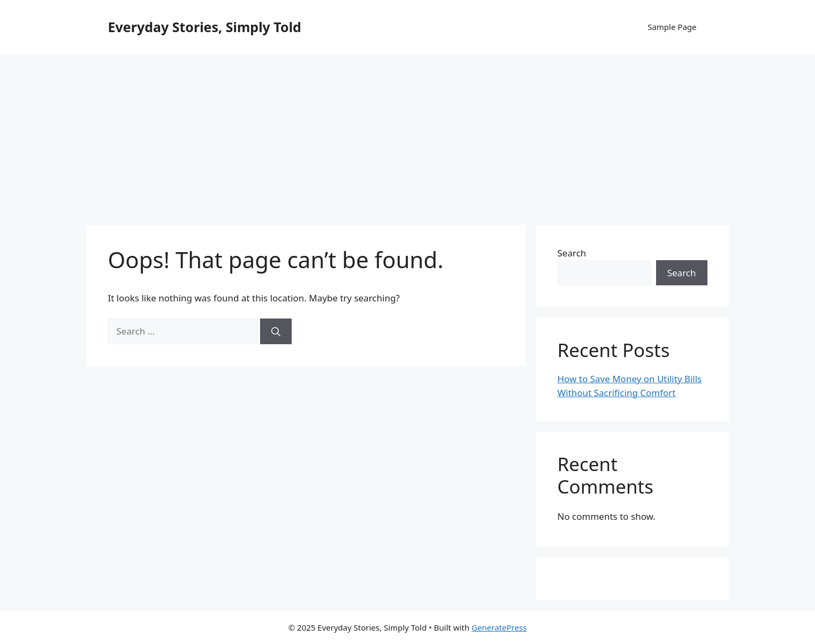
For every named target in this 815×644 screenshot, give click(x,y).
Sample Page (672, 27)
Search (572, 253)
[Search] (276, 331)
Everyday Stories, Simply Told (205, 27)
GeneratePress (499, 627)
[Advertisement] (408, 134)
